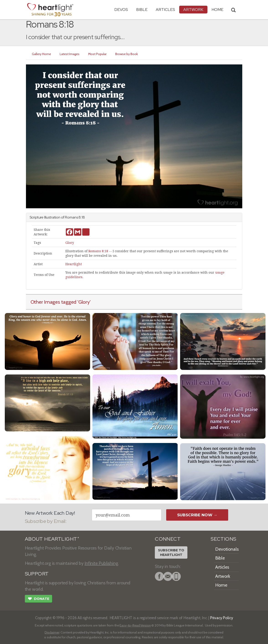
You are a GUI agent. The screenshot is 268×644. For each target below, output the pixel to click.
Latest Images (70, 54)
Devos (121, 9)
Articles (165, 9)
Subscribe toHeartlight (171, 552)
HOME (217, 9)
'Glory (84, 302)
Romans (71, 217)
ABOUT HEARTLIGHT (52, 539)
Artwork (193, 9)
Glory (70, 243)
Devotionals (227, 549)
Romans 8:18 (98, 251)
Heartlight (74, 264)
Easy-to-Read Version (135, 625)
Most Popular (97, 54)
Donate (38, 599)
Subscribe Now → (197, 515)
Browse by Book (126, 54)
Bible (142, 9)
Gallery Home (41, 54)
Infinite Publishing (101, 563)
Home (221, 585)
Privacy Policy (222, 618)
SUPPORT (37, 574)
